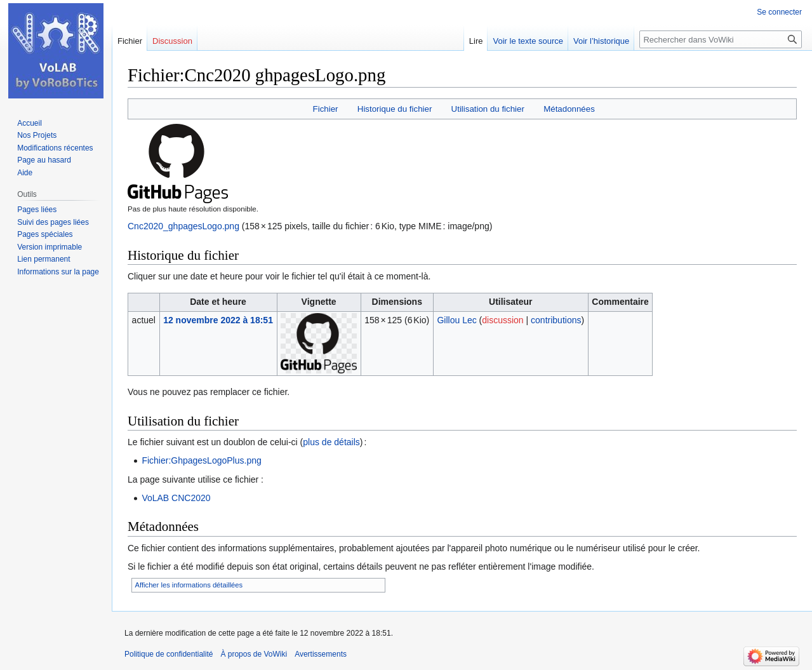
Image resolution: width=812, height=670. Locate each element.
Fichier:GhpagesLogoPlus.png (201, 460)
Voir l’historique (601, 41)
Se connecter (779, 12)
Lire (476, 41)
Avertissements (321, 654)
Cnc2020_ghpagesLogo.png (183, 226)
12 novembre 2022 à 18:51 (218, 320)
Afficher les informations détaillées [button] (189, 585)
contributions (556, 320)
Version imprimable (50, 247)
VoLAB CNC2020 (176, 498)
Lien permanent (43, 259)
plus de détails (331, 442)
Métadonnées (569, 109)
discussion (503, 320)
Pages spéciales (45, 234)
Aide (25, 173)
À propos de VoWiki (254, 654)
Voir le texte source (528, 41)
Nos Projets (37, 135)
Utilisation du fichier (488, 109)
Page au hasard (44, 160)
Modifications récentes (55, 148)
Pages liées (37, 210)
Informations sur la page (58, 272)
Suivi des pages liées (53, 222)
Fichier (326, 109)
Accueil (30, 123)
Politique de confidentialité (169, 654)
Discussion (172, 41)
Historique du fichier (395, 109)
